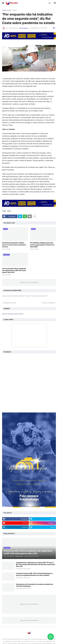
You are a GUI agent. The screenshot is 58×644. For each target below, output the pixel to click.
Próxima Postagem (48, 303)
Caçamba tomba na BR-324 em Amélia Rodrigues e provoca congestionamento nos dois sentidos (34, 574)
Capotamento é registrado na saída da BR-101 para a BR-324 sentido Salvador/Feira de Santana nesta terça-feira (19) (36, 564)
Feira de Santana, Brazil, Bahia (13, 314)
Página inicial (7, 10)
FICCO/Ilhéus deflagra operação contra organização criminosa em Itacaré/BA (42, 245)
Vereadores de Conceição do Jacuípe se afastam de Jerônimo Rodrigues (35, 585)
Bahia (15, 10)
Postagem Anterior (10, 303)
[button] (3, 3)
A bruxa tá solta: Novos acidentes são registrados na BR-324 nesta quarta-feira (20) (14, 270)
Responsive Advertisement (29, 282)
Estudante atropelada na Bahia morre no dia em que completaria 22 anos (14, 245)
